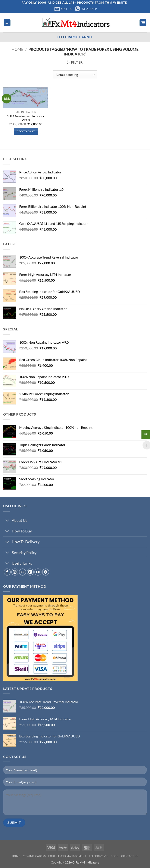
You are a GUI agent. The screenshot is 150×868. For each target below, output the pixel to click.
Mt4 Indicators (34, 856)
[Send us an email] (23, 572)
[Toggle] (7, 521)
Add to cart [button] (26, 131)
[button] (7, 23)
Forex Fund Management (67, 856)
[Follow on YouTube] (38, 572)
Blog (115, 856)
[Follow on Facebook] (7, 572)
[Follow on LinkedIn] (30, 572)
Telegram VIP (99, 856)
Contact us (130, 856)
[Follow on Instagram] (15, 572)
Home (17, 49)
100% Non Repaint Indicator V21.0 (26, 118)
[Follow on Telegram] (46, 572)
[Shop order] (75, 75)
